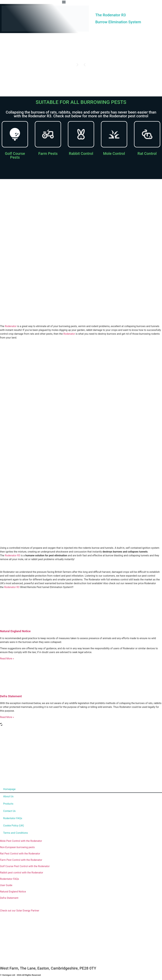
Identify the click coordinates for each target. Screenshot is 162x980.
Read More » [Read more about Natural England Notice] (7, 659)
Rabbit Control (81, 154)
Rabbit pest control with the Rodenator (22, 873)
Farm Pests (48, 154)
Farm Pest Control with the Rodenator (21, 860)
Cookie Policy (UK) (14, 826)
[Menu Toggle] (64, 2)
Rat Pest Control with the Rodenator (20, 854)
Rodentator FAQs (13, 818)
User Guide (6, 885)
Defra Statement (11, 696)
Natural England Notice (15, 631)
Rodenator (11, 326)
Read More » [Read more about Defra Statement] (7, 717)
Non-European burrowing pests (17, 847)
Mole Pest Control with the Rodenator (21, 841)
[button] (85, 65)
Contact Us (9, 811)
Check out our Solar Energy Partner (20, 911)
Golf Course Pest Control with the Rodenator (25, 866)
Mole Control (114, 154)
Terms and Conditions (16, 833)
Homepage (9, 789)
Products (8, 804)
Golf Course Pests (15, 155)
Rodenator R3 (12, 555)
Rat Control (147, 154)
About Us (8, 796)
